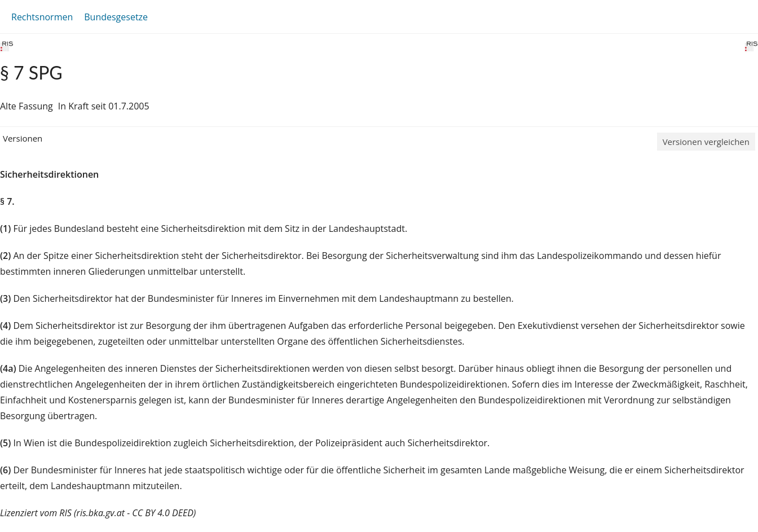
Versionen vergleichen (706, 142)
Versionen (23, 138)
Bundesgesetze (116, 17)
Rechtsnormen (42, 17)
